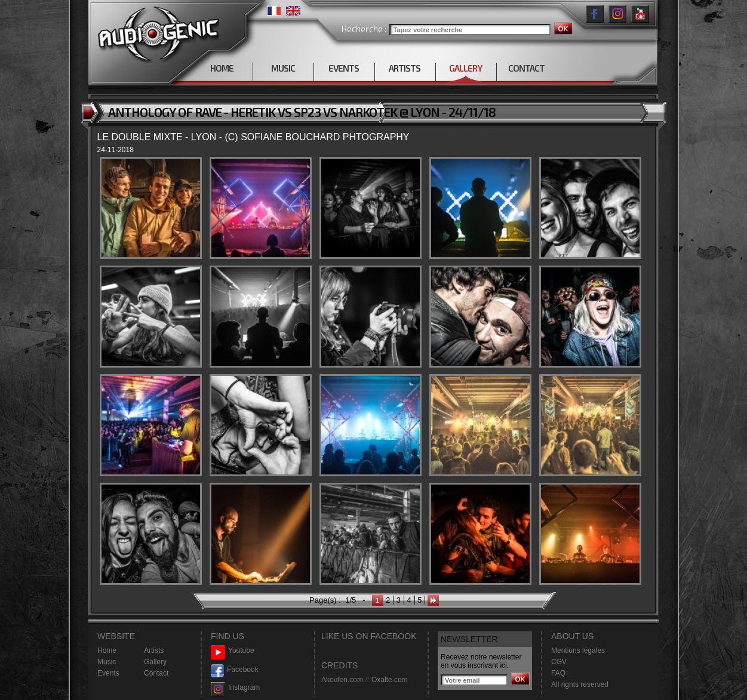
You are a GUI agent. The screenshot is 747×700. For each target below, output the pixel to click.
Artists (154, 650)
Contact (156, 673)
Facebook (235, 670)
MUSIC (283, 68)
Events (108, 673)
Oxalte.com (390, 680)
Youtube (233, 651)
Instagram (235, 688)
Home (107, 650)
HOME (222, 68)
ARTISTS (405, 68)
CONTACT (526, 68)
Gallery (155, 662)
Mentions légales (578, 650)
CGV (559, 662)
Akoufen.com (342, 680)
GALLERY (465, 68)
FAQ (558, 673)
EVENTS (344, 68)
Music (107, 662)
